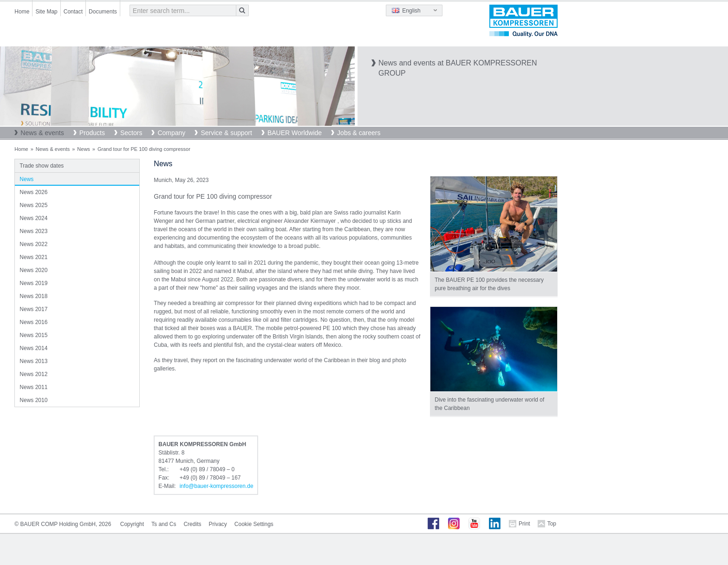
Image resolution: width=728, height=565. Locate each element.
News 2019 (33, 283)
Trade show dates (42, 166)
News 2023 (33, 231)
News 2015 (33, 335)
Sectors (131, 133)
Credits (192, 524)
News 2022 (33, 244)
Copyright (132, 524)
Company (171, 133)
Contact (73, 12)
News (84, 149)
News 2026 (33, 192)
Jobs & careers (359, 133)
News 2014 (33, 348)
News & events (42, 133)
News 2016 (33, 322)
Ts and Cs (164, 524)
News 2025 (33, 205)
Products (92, 133)
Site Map (46, 12)
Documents (103, 12)
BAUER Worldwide (295, 133)
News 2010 (33, 400)
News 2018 (33, 296)
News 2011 (33, 387)
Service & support (226, 133)
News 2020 (33, 270)
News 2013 (33, 361)
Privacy (218, 524)
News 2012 (33, 374)
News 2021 (33, 257)
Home (22, 12)
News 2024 (33, 218)
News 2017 (33, 309)
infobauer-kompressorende (217, 486)
